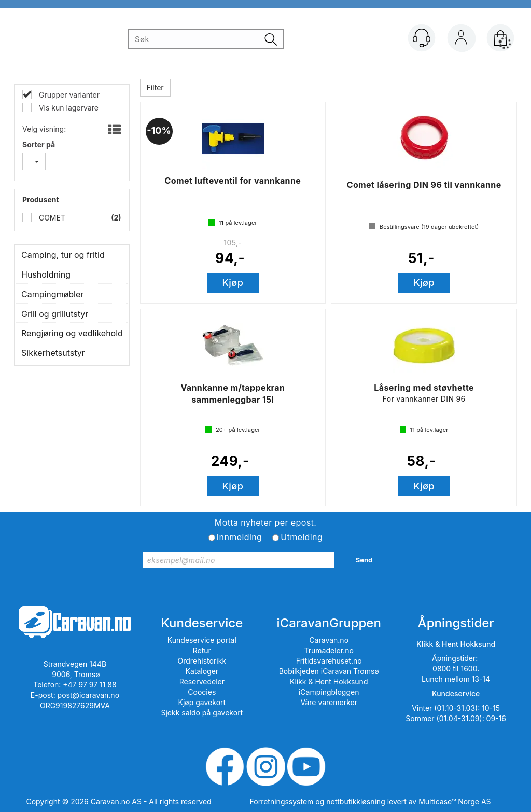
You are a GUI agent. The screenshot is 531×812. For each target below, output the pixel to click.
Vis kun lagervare (68, 108)
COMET (51, 218)
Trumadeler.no (329, 650)
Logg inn (461, 40)
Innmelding (239, 537)
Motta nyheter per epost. (265, 522)
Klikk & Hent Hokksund (329, 682)
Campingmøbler (52, 294)
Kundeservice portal (202, 640)
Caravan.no (329, 640)
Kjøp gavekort (202, 702)
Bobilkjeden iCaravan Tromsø (329, 671)
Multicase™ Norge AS (455, 801)
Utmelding (302, 537)
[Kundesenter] (422, 38)
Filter (155, 87)
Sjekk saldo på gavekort (202, 713)
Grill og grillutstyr (55, 314)
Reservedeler (202, 682)
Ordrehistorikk (202, 661)
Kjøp (233, 283)
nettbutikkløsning (355, 801)
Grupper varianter (68, 95)
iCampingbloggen (329, 692)
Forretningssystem (282, 801)
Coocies (202, 692)
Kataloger (202, 671)
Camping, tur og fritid (63, 255)
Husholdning (46, 274)
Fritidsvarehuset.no (329, 661)
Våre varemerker (329, 702)
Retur (202, 650)
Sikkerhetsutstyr (53, 353)
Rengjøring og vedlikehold (72, 333)
